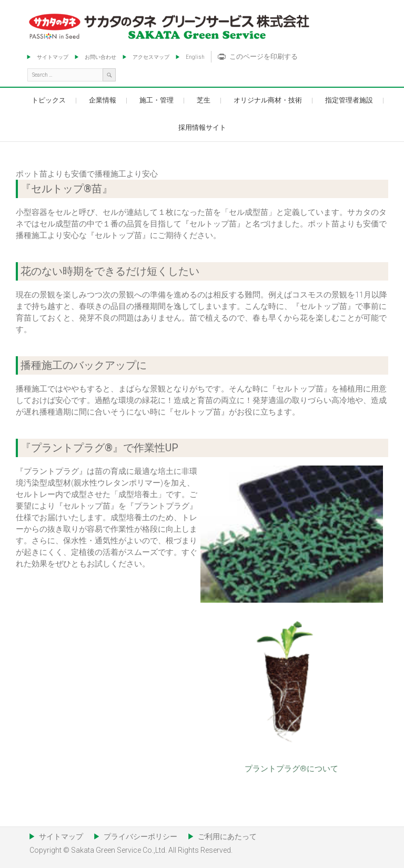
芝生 (204, 100)
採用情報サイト (202, 127)
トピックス (49, 100)
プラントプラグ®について (291, 769)
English (195, 57)
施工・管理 (156, 100)
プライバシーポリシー (140, 836)
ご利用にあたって (227, 836)
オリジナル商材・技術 (268, 100)
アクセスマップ (151, 57)
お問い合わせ (100, 57)
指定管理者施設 (349, 100)
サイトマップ (53, 57)
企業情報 (103, 100)
